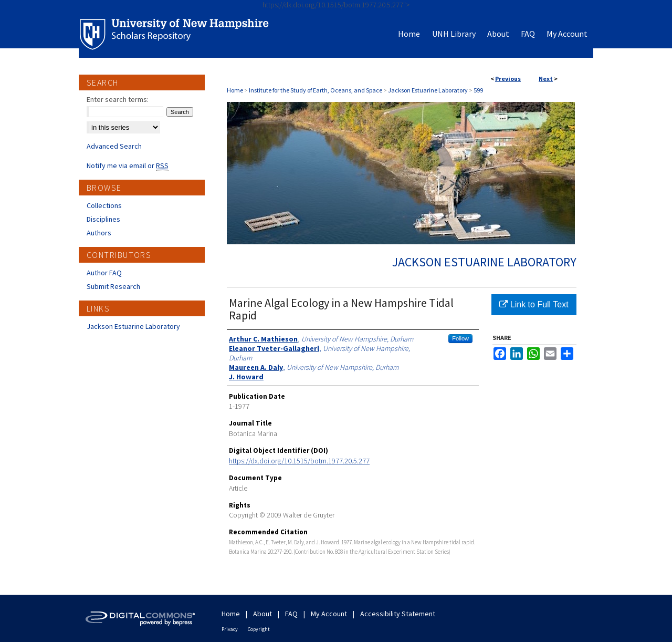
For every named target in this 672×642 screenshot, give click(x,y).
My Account (329, 614)
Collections (104, 205)
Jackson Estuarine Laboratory (428, 90)
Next (546, 79)
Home (235, 90)
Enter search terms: (118, 99)
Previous (508, 79)
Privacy (230, 629)
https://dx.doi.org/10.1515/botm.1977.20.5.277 (299, 461)
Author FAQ (104, 273)
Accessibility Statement (398, 614)
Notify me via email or (128, 165)
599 (478, 90)
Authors (99, 233)
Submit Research (113, 286)
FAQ (291, 614)
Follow (460, 338)
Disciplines (103, 219)
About (262, 614)
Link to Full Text (534, 304)
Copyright (259, 629)
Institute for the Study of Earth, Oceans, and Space (316, 90)
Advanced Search (114, 146)
